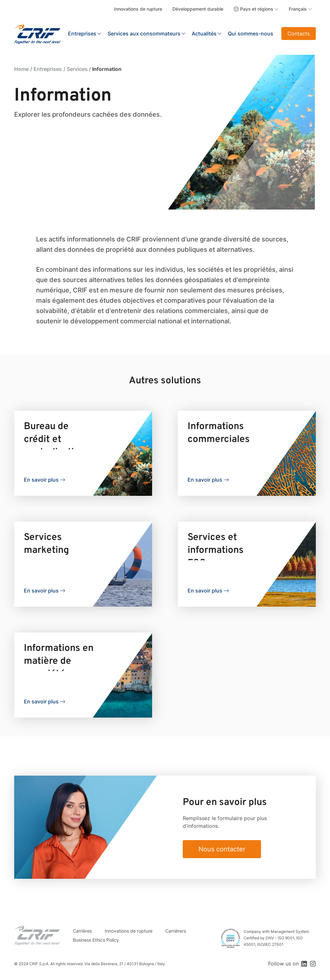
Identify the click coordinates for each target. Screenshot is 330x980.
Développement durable (198, 9)
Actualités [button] (204, 34)
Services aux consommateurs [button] (144, 34)
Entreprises (48, 69)
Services (77, 69)
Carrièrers (176, 931)
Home (21, 69)
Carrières (82, 931)
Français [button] (298, 9)
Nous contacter (222, 849)
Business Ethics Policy (96, 940)
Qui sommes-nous (251, 34)
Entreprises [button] (82, 34)
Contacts (299, 34)
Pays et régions (257, 9)
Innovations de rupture (138, 9)
